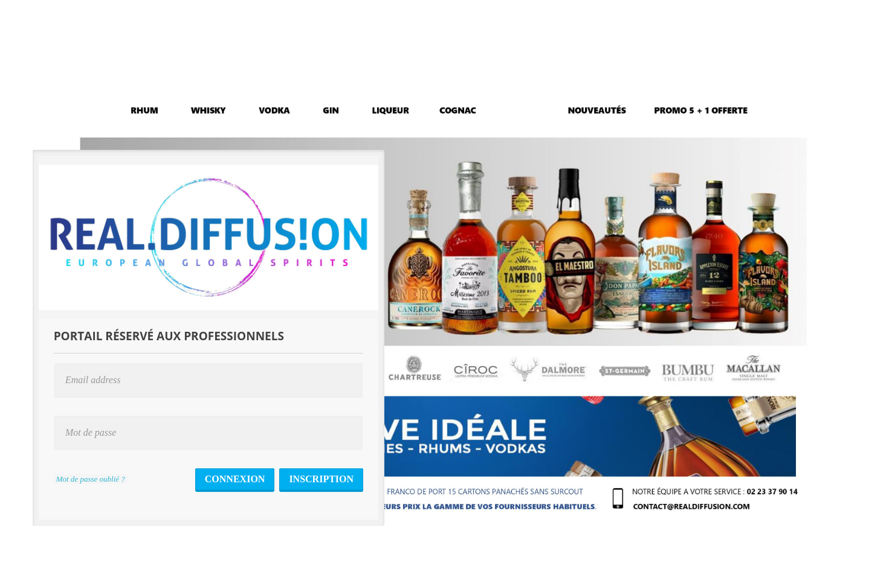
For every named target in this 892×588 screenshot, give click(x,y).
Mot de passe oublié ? (91, 479)
